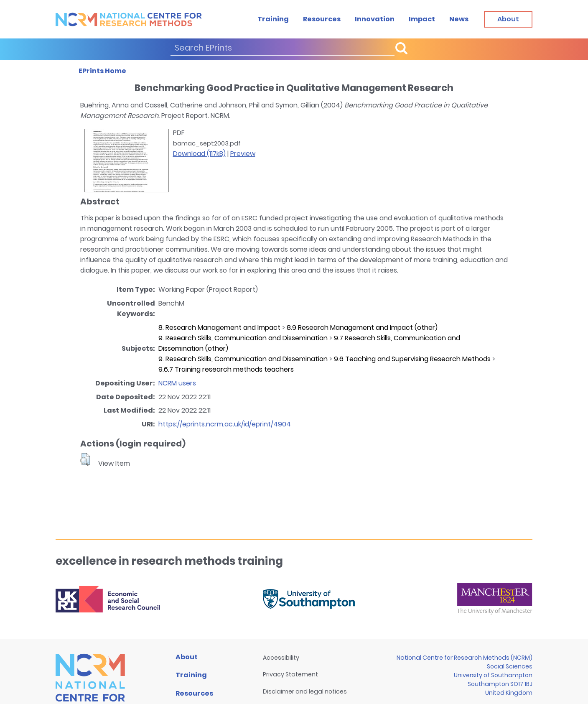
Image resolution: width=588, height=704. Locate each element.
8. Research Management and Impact (219, 328)
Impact (422, 19)
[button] (85, 459)
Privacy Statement (290, 674)
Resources (322, 19)
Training (273, 19)
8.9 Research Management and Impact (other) (362, 328)
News (459, 19)
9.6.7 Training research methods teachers (226, 369)
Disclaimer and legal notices (305, 691)
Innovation (375, 19)
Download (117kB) (199, 154)
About (187, 657)
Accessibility (281, 658)
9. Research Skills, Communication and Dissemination (243, 338)
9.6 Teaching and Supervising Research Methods (412, 359)
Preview (243, 154)
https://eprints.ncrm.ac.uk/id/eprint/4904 (225, 424)
